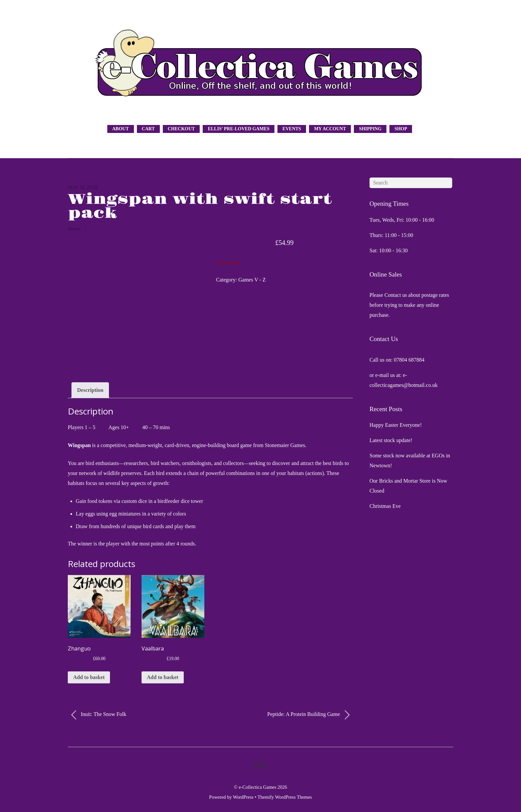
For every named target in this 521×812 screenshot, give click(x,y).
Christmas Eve (385, 506)
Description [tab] (90, 390)
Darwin (74, 229)
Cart (148, 129)
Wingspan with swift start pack (200, 206)
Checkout (181, 129)
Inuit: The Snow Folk (99, 715)
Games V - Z (252, 280)
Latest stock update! (391, 440)
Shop (401, 129)
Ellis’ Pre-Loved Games (239, 129)
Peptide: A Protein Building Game (308, 715)
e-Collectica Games (258, 787)
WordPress (243, 797)
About (121, 129)
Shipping (370, 129)
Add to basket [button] (89, 677)
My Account (330, 129)
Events (292, 129)
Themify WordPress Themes (285, 797)
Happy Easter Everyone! (396, 425)
